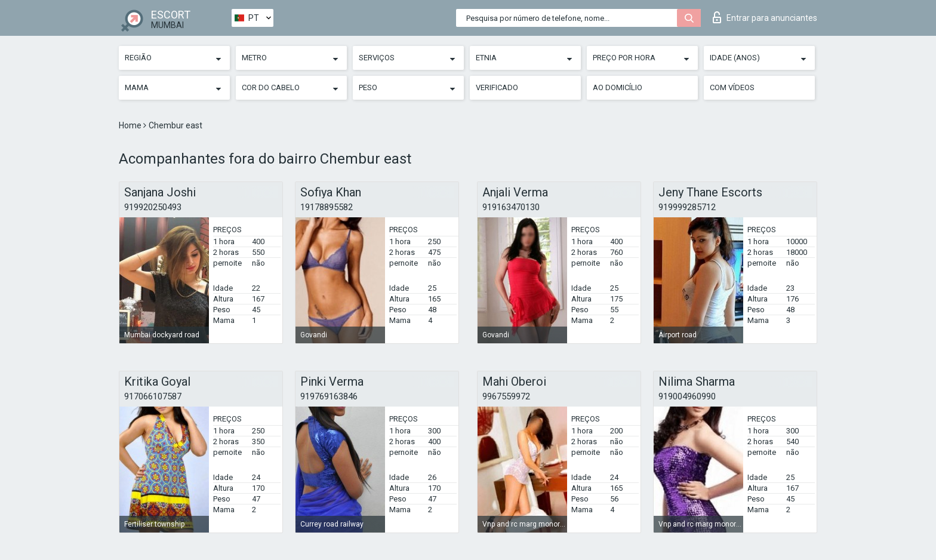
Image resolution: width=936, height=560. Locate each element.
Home (131, 125)
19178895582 (327, 207)
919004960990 (687, 396)
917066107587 (153, 396)
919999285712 (687, 207)
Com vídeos (732, 87)
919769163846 (329, 396)
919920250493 (153, 207)
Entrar (765, 17)
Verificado (497, 87)
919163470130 (511, 207)
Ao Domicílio (618, 87)
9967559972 (506, 396)
